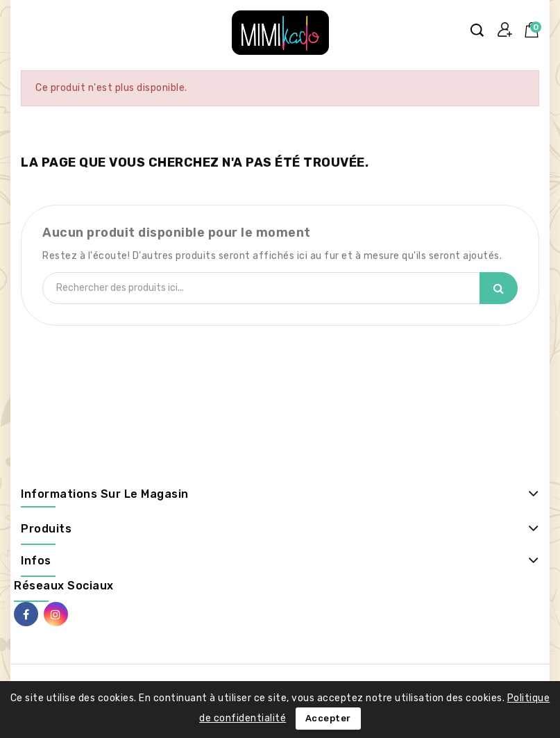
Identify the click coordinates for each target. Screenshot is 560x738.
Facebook (26, 614)
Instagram (56, 614)
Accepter (328, 718)
